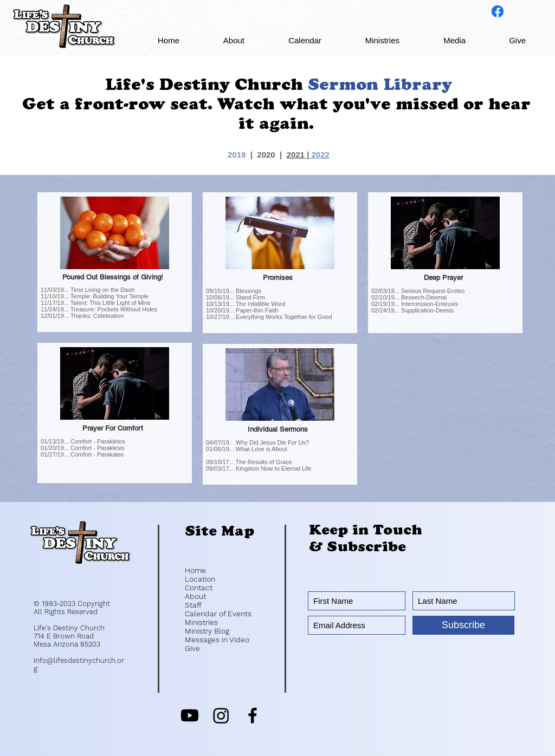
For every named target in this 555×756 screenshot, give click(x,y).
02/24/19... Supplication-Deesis (412, 310)
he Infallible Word (263, 304)
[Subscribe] (463, 625)
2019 (237, 155)
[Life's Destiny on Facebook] (498, 11)
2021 (297, 155)
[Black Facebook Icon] (253, 715)
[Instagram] (221, 715)
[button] (220, 41)
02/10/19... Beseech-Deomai (409, 297)
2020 (266, 155)
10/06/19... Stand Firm (235, 297)
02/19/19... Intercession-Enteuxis (415, 304)
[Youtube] (190, 715)
